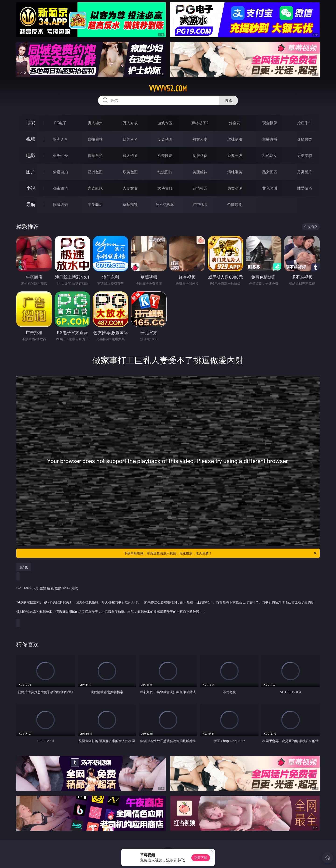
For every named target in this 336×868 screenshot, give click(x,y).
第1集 (24, 567)
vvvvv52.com (168, 89)
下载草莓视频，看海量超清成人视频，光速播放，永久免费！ (221, 553)
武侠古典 (165, 188)
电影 (31, 155)
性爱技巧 (304, 188)
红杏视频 (200, 204)
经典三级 (235, 156)
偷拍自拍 (95, 156)
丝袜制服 (235, 139)
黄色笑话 (270, 188)
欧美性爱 (165, 156)
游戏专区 (165, 123)
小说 (31, 188)
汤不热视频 (165, 204)
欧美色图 (130, 172)
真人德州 (95, 123)
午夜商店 (95, 204)
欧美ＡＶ (130, 139)
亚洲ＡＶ (60, 139)
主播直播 (270, 139)
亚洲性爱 (60, 156)
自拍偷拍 (95, 139)
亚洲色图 (95, 172)
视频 (31, 139)
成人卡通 (130, 156)
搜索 (229, 100)
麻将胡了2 (200, 123)
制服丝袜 (200, 156)
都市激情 (60, 188)
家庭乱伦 (95, 188)
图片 (31, 172)
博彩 (31, 123)
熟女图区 (270, 172)
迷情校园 (200, 188)
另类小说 (235, 188)
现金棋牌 (270, 123)
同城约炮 (60, 204)
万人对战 (130, 123)
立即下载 (201, 858)
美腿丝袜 (200, 172)
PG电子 (60, 123)
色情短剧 (235, 204)
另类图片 (304, 172)
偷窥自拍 (60, 172)
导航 (31, 204)
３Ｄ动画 (165, 139)
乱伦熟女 (270, 156)
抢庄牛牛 (304, 123)
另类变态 (304, 156)
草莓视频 (130, 204)
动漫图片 (165, 172)
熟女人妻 (200, 139)
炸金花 (235, 123)
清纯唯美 (235, 172)
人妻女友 (130, 188)
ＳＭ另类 (304, 139)
